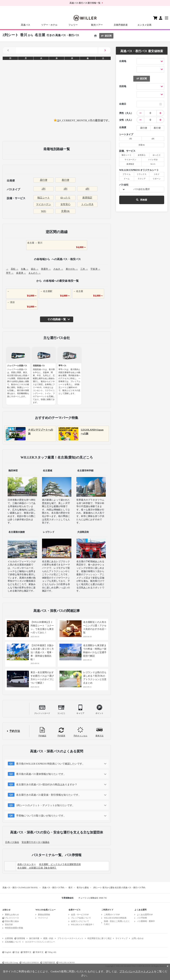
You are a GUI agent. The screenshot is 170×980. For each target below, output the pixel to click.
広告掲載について (13, 942)
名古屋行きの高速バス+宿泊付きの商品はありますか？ (47, 785)
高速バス (26, 25)
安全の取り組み (12, 921)
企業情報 (9, 938)
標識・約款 (48, 938)
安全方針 (9, 925)
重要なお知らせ (12, 915)
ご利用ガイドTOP (112, 915)
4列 (87, 189)
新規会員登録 (44, 915)
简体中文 (40, 952)
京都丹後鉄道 (121, 25)
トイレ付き (87, 204)
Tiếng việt (52, 952)
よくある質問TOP (145, 915)
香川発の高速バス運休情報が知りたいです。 (41, 774)
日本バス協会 (12, 842)
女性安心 (65, 204)
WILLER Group (12, 963)
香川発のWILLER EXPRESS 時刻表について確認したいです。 (50, 764)
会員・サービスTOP (80, 915)
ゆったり (65, 198)
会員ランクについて (80, 921)
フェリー (73, 25)
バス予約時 (142, 918)
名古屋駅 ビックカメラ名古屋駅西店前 (60, 864)
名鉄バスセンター (27, 864)
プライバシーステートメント (70, 938)
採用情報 (21, 938)
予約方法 (15, 731)
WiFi (43, 211)
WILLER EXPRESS (31, 963)
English (8, 952)
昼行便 (44, 180)
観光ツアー (97, 25)
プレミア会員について (81, 918)
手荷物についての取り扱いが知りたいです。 (41, 816)
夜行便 (65, 180)
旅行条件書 (34, 938)
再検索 (142, 200)
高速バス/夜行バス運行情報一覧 (85, 3)
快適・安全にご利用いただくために (117, 923)
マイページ (43, 918)
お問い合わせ (138, 938)
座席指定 (87, 198)
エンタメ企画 (144, 25)
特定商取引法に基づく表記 (99, 938)
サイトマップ (122, 938)
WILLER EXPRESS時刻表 (115, 918)
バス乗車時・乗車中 (146, 921)
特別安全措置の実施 (14, 928)
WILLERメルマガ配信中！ (83, 925)
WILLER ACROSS (67, 963)
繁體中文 (27, 952)
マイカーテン (43, 204)
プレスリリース (12, 918)
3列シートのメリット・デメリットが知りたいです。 (45, 805)
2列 (44, 189)
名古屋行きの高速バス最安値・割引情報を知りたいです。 (48, 795)
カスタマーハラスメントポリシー (40, 942)
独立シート (44, 198)
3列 (65, 189)
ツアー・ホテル (49, 25)
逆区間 (106, 36)
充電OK (65, 211)
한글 (17, 952)
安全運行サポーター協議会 (36, 842)
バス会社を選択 (142, 189)
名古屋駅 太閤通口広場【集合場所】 (37, 868)
